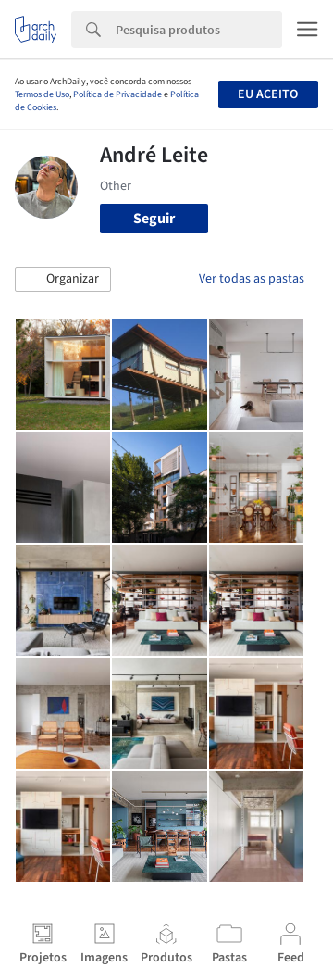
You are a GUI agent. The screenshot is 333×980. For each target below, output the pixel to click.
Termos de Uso (42, 94)
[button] (63, 280)
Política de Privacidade (117, 94)
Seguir (154, 219)
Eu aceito (268, 94)
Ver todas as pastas (252, 279)
